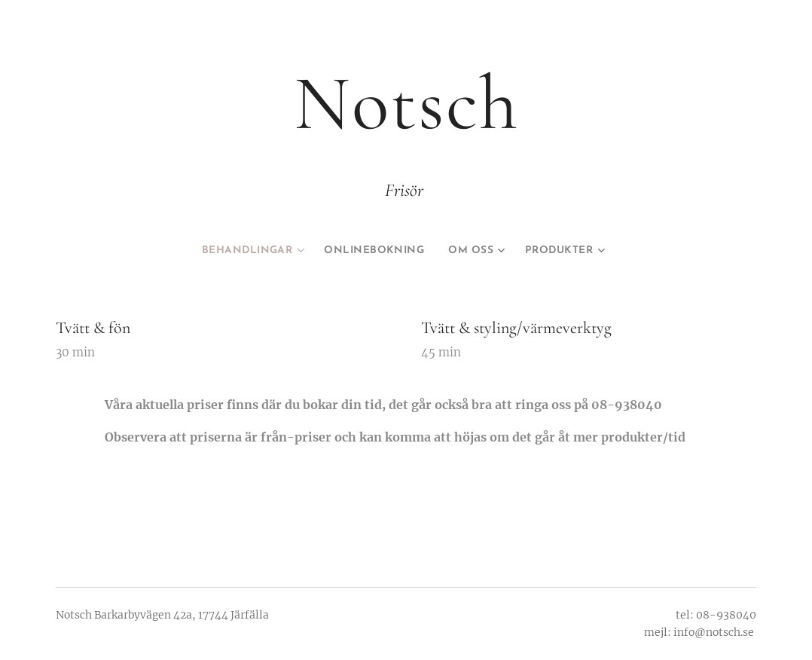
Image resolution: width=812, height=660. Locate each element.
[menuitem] (242, 251)
